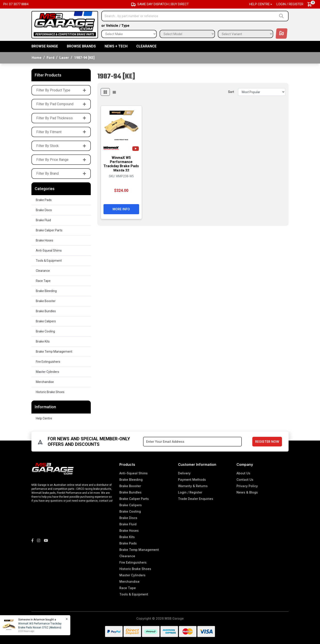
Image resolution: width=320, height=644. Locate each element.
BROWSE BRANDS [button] (81, 46)
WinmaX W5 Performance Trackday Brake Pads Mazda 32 (121, 164)
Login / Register (290, 4)
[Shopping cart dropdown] (312, 4)
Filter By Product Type (61, 90)
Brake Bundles (46, 311)
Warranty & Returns (193, 486)
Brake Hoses (45, 240)
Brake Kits (43, 341)
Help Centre (44, 418)
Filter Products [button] (48, 75)
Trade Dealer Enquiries (196, 499)
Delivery (184, 473)
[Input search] (189, 16)
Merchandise (45, 382)
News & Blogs (247, 492)
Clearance (146, 46)
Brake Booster (46, 301)
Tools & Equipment (49, 261)
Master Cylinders (47, 372)
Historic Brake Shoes (50, 392)
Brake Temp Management (54, 352)
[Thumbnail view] (105, 92)
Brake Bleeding (46, 291)
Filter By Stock (61, 146)
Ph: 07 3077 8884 (16, 4)
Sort (231, 92)
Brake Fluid (43, 220)
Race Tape (43, 281)
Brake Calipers (46, 321)
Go (282, 34)
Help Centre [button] (259, 4)
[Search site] (282, 16)
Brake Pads (44, 200)
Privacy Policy (247, 486)
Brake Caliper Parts (49, 230)
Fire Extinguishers (48, 362)
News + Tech (116, 46)
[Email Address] (192, 442)
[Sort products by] (262, 92)
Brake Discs (44, 210)
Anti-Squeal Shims (49, 250)
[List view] (114, 92)
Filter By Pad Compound (61, 104)
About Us (243, 473)
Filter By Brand (61, 173)
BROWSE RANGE (45, 46)
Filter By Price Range (61, 160)
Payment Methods (192, 480)
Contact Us (245, 480)
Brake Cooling (45, 331)
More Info (121, 209)
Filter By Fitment (61, 132)
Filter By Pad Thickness (61, 118)
